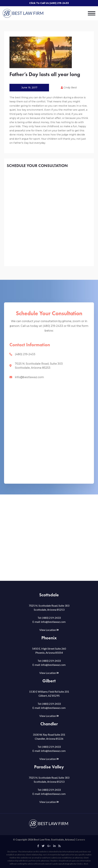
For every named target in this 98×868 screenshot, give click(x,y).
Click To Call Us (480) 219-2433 (49, 3)
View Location (49, 630)
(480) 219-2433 (25, 354)
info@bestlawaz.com (29, 377)
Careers (80, 840)
